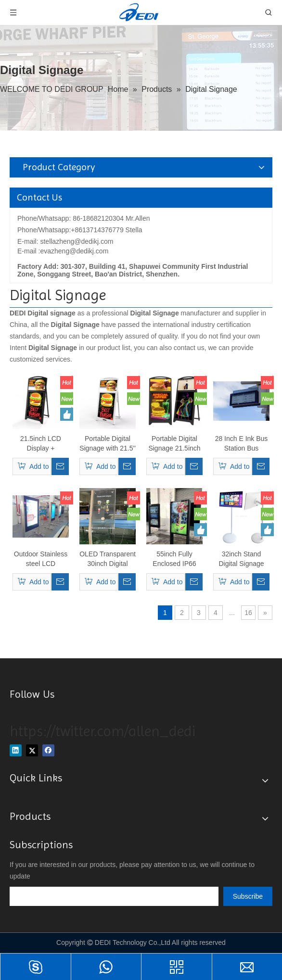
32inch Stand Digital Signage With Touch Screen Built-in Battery (241, 559)
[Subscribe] (248, 896)
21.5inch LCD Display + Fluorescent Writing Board (41, 444)
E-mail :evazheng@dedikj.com (63, 251)
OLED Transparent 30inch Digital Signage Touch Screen (108, 559)
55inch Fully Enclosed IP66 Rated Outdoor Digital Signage (174, 559)
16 (248, 613)
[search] (114, 896)
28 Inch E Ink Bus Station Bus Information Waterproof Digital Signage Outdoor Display (242, 444)
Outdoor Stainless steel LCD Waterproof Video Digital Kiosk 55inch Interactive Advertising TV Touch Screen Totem (41, 559)
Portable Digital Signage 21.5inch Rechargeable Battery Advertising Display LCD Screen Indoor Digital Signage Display (174, 444)
